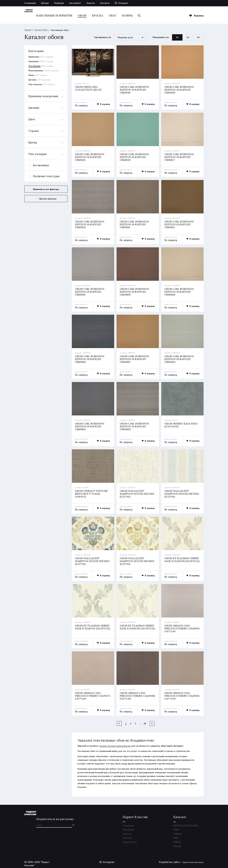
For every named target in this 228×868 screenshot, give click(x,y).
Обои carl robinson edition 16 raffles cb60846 (135, 90)
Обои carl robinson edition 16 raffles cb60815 (180, 224)
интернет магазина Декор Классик (116, 741)
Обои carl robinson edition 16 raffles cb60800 (135, 425)
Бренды (45, 3)
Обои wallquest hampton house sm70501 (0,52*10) (182, 492)
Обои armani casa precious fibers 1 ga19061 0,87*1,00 (178, 692)
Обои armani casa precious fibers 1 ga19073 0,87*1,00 (88, 692)
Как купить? (75, 3)
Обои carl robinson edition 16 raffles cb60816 (135, 224)
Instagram (123, 3)
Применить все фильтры (46, 189)
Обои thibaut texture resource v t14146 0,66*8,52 (92, 492)
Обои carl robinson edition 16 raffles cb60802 (90, 425)
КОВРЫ (145, 15)
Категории (36, 51)
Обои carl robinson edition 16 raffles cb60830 (135, 157)
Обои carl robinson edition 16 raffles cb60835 (90, 157)
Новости (91, 3)
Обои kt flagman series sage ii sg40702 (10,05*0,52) (91, 625)
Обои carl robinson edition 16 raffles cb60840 (180, 90)
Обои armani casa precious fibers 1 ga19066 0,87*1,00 (133, 692)
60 (188, 38)
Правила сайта (130, 840)
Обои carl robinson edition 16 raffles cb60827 (180, 157)
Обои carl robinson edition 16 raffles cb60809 (135, 291)
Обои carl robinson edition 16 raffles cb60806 (90, 358)
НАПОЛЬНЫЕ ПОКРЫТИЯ (72, 15)
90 (198, 38)
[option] (93, 62)
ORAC (131, 15)
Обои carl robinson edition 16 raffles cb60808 (180, 291)
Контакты (105, 3)
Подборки (59, 3)
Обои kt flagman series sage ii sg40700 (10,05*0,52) (135, 625)
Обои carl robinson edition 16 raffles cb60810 (90, 291)
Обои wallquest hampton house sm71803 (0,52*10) (138, 558)
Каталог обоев (43, 30)
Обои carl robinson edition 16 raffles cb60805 (135, 358)
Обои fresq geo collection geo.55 (89, 89)
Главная (28, 30)
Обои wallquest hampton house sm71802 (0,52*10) (93, 558)
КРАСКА (116, 15)
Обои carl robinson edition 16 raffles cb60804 (180, 358)
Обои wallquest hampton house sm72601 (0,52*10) (138, 492)
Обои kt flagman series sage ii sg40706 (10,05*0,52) (180, 558)
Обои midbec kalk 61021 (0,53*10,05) (182, 423)
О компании (30, 3)
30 (177, 38)
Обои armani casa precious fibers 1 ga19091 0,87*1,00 (178, 625)
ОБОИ (100, 15)
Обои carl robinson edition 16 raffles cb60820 (90, 224)
